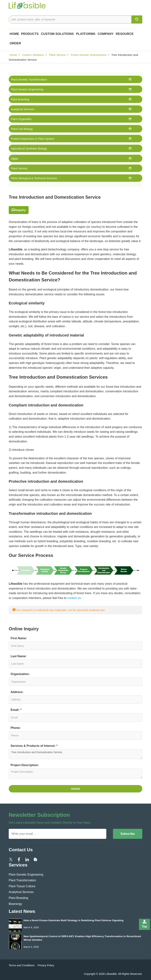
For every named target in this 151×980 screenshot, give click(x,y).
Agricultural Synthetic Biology (29, 148)
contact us (74, 598)
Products (30, 34)
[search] (137, 19)
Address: (17, 692)
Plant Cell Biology (22, 129)
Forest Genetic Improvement (88, 55)
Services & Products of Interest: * (34, 746)
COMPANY (106, 34)
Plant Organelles (21, 119)
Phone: (16, 728)
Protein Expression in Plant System (33, 139)
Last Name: (19, 656)
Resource (125, 34)
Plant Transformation (22, 880)
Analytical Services (23, 109)
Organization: (20, 674)
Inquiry (20, 210)
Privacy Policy (46, 965)
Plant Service (57, 55)
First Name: (19, 638)
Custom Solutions (57, 34)
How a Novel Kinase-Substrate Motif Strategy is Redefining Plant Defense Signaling (74, 920)
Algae (14, 159)
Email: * (16, 710)
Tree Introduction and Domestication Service (75, 754)
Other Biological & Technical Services (34, 178)
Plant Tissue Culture (22, 886)
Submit (75, 789)
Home (14, 34)
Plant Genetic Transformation (29, 79)
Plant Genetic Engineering (27, 89)
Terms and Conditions (22, 965)
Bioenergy (15, 904)
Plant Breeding (20, 99)
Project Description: (25, 765)
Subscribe (128, 834)
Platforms (86, 34)
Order (15, 43)
